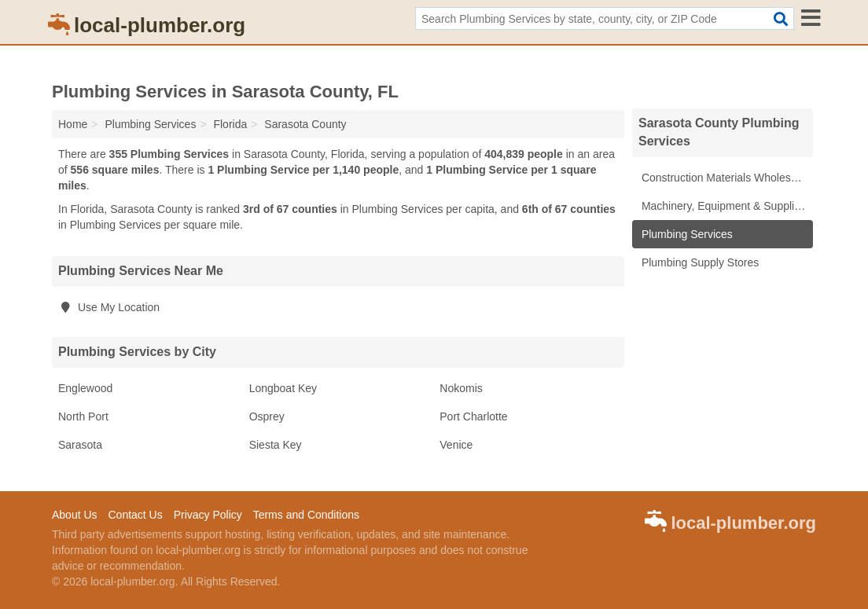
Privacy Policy (208, 515)
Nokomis (461, 388)
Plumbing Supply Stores (699, 262)
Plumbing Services (686, 234)
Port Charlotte (473, 416)
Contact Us (135, 515)
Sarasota (80, 445)
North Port (83, 416)
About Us (75, 515)
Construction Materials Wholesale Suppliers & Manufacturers (726, 178)
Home (73, 124)
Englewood (85, 388)
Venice (456, 445)
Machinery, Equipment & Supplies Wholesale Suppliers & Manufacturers (726, 206)
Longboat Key (283, 388)
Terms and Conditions (306, 515)
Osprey (267, 416)
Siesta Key (276, 445)
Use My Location (109, 307)
